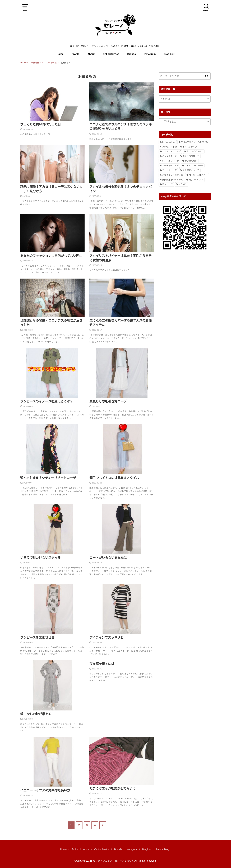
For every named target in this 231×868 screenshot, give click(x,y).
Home (60, 54)
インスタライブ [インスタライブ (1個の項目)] (190, 147)
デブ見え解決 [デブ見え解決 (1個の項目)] (191, 161)
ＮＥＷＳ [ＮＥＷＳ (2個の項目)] (183, 184)
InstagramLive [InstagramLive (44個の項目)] (169, 142)
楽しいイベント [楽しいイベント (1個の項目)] (196, 180)
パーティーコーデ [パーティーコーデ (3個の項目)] (170, 166)
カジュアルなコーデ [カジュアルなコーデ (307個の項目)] (171, 151)
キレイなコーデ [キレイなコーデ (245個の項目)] (169, 156)
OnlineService (111, 54)
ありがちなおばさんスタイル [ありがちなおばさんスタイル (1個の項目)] (195, 142)
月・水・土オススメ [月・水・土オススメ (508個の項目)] (198, 175)
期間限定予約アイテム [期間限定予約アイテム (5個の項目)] (172, 180)
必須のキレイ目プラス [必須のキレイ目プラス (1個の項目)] (173, 175)
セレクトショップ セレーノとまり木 (113, 861)
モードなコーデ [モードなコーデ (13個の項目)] (169, 170)
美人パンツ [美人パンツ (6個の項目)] (167, 184)
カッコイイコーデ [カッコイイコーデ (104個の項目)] (195, 151)
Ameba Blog (162, 849)
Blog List (169, 54)
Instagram (150, 54)
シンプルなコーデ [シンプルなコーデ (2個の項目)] (170, 161)
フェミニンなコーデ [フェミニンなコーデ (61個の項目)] (194, 166)
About (91, 54)
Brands (131, 54)
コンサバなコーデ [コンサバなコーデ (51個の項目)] (191, 156)
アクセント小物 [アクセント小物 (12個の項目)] (169, 147)
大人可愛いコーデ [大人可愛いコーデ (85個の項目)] (191, 170)
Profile (75, 54)
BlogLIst (147, 849)
